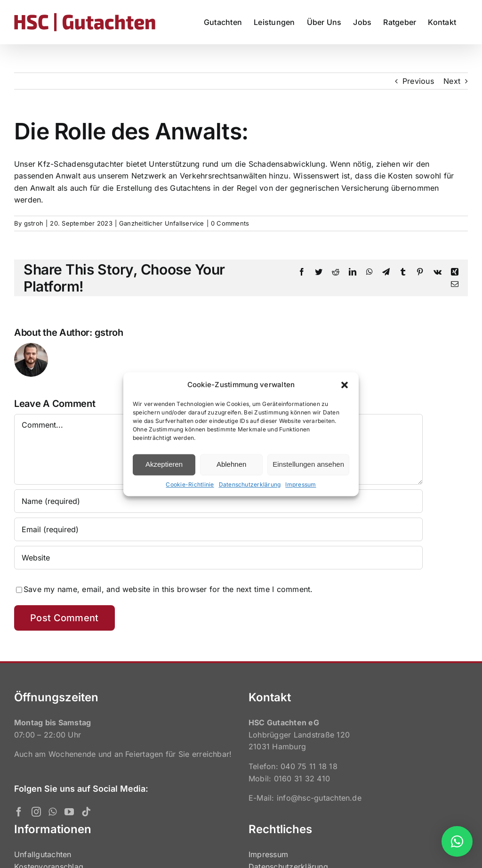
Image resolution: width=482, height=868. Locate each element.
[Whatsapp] (52, 812)
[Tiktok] (86, 812)
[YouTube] (69, 812)
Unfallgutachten (43, 854)
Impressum (301, 484)
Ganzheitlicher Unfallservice (162, 223)
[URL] (218, 558)
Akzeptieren (164, 464)
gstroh (34, 223)
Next (452, 81)
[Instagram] (36, 812)
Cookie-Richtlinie (190, 484)
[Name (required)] (218, 501)
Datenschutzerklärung (250, 484)
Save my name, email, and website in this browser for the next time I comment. (168, 589)
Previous (418, 81)
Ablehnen (231, 464)
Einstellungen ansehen (308, 464)
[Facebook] (19, 812)
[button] (345, 385)
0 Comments (230, 223)
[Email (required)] (218, 529)
